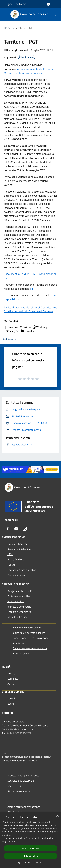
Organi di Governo (17, 544)
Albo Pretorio (15, 812)
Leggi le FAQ (14, 786)
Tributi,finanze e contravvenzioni (31, 638)
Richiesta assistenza (19, 791)
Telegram (12, 331)
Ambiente (18, 643)
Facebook (11, 327)
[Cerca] (54, 14)
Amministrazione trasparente (24, 807)
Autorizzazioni (21, 653)
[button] (31, 863)
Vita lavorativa (16, 601)
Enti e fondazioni (17, 559)
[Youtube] (16, 529)
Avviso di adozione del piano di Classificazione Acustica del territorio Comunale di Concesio (30, 309)
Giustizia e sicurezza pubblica (29, 633)
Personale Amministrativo (22, 570)
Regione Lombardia (15, 4)
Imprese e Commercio (19, 607)
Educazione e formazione (27, 627)
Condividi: (12, 321)
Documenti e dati (17, 575)
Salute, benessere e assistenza (30, 648)
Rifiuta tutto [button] (30, 856)
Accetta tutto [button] (30, 848)
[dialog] (30, 840)
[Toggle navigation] (7, 14)
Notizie (11, 673)
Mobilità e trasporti (18, 617)
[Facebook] (8, 529)
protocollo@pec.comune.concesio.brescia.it (27, 757)
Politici (11, 565)
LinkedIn (27, 331)
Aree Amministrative (19, 549)
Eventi (11, 704)
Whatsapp (40, 327)
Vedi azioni (10, 339)
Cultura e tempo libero (20, 596)
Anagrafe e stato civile (20, 591)
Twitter (25, 327)
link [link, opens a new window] (13, 841)
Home (7, 28)
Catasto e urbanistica (19, 612)
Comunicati (14, 679)
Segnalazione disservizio (21, 781)
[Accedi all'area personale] (48, 4)
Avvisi (11, 684)
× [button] (57, 816)
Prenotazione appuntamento (23, 775)
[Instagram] (25, 529)
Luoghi (11, 698)
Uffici (10, 554)
